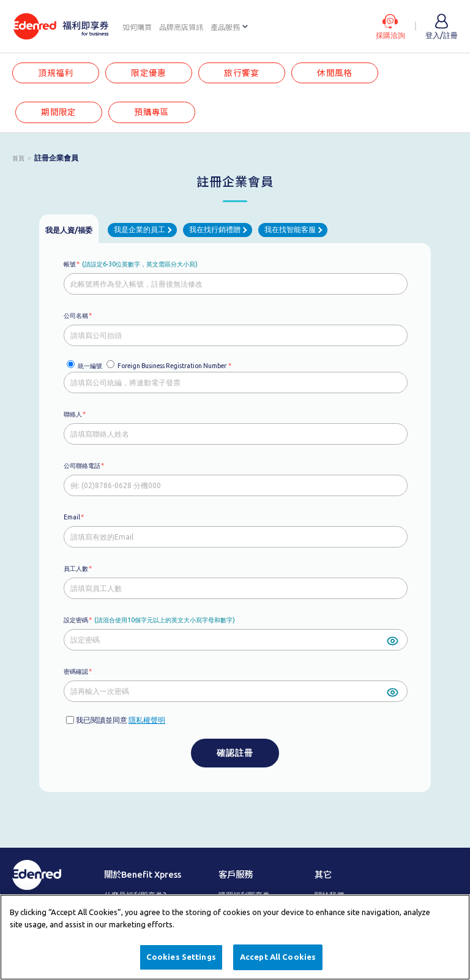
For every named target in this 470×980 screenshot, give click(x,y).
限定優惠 (149, 73)
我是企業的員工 (140, 230)
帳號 (70, 264)
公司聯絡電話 (82, 466)
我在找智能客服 (290, 230)
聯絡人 (73, 414)
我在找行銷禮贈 (215, 230)
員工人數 (76, 568)
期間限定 (59, 112)
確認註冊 (235, 753)
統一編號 (90, 366)
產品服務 (225, 27)
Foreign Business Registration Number (172, 366)
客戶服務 (236, 875)
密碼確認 (76, 671)
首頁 (18, 158)
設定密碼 (76, 620)
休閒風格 (335, 73)
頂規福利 (56, 73)
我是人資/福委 (69, 230)
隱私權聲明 (147, 720)
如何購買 (137, 27)
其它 (323, 875)
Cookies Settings (181, 957)
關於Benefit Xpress (143, 875)
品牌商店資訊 (181, 27)
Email (72, 517)
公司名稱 (76, 315)
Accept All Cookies (278, 957)
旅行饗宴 (242, 73)
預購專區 (152, 112)
